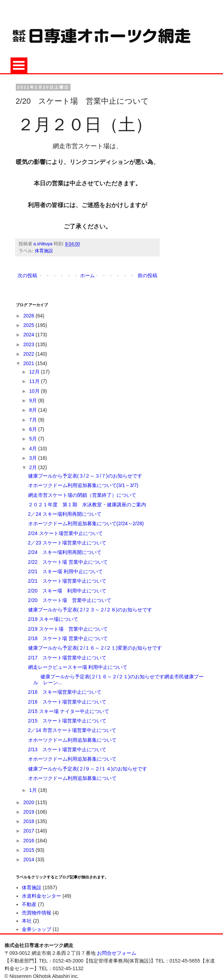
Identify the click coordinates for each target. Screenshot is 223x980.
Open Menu (19, 65)
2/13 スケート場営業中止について (67, 749)
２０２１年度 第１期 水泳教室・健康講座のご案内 (87, 505)
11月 (35, 381)
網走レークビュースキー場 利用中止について (78, 667)
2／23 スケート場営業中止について (67, 543)
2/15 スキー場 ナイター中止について (69, 711)
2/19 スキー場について (53, 619)
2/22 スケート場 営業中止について (68, 562)
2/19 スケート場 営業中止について (68, 629)
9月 (34, 400)
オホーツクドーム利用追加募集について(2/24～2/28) (86, 523)
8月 (34, 410)
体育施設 (44, 251)
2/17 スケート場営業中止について (67, 658)
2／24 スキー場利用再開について (65, 514)
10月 (35, 391)
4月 (34, 448)
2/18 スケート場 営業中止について (68, 638)
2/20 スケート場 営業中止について (70, 600)
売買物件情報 (37, 913)
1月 (34, 790)
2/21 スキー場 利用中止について (65, 571)
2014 (29, 859)
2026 (29, 316)
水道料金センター (41, 896)
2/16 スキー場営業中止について (65, 692)
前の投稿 (147, 275)
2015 (29, 850)
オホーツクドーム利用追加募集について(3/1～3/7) (83, 485)
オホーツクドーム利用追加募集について (72, 740)
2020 (29, 802)
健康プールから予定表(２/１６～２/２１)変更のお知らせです (95, 648)
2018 (29, 821)
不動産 (29, 904)
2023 (29, 344)
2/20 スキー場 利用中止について (67, 591)
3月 (34, 458)
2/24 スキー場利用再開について (65, 552)
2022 (29, 354)
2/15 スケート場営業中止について (67, 721)
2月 (34, 467)
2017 (29, 831)
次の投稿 (27, 275)
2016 (29, 841)
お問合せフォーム (117, 953)
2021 (29, 363)
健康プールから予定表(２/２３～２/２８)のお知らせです (90, 610)
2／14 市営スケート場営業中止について (72, 730)
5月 (34, 439)
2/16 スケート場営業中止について (67, 702)
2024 (29, 335)
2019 (29, 812)
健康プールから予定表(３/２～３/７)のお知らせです (85, 476)
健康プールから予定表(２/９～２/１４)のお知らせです (88, 769)
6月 (34, 429)
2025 (29, 325)
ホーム (87, 275)
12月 (35, 372)
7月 (34, 420)
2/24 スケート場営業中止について (65, 533)
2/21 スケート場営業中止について (67, 581)
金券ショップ (37, 929)
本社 (27, 921)
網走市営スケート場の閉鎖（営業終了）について (82, 495)
